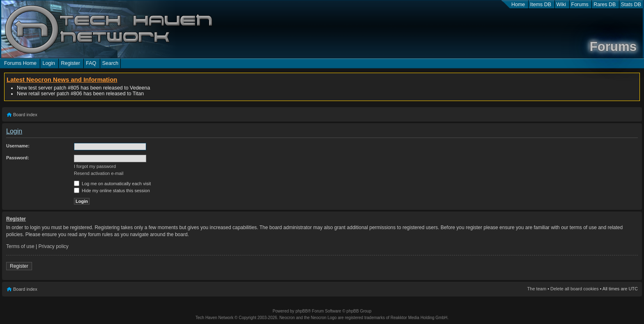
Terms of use (20, 246)
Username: (18, 146)
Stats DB (631, 5)
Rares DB (605, 5)
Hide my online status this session (112, 191)
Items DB (541, 5)
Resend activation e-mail (99, 173)
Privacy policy (54, 246)
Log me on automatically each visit (112, 184)
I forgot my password (95, 166)
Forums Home (20, 63)
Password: (18, 158)
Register (70, 63)
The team (537, 289)
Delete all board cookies (574, 289)
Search (110, 63)
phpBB (301, 311)
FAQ (91, 63)
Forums (580, 5)
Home (518, 5)
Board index (25, 115)
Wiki (561, 5)
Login (49, 63)
